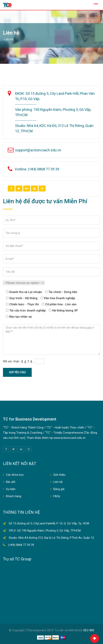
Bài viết (11, 482)
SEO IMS (89, 630)
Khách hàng (14, 496)
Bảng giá (59, 489)
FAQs (57, 496)
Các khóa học (15, 475)
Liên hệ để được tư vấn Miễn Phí (45, 201)
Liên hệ (58, 482)
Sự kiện (11, 489)
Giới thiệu (59, 475)
